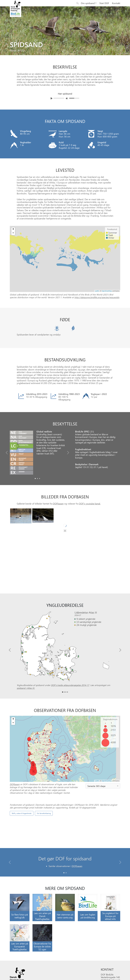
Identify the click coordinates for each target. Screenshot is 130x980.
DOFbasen (58, 504)
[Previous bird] (3, 31)
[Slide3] (67, 692)
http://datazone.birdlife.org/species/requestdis (97, 297)
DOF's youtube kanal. (90, 504)
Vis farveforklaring (44, 813)
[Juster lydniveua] (67, 98)
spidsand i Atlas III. (26, 688)
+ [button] (13, 719)
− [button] (13, 723)
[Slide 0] (64, 873)
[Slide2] (40, 478)
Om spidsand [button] (88, 3)
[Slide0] (35, 478)
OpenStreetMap (107, 781)
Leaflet (97, 781)
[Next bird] (127, 31)
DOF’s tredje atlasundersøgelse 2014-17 (70, 685)
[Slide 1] (66, 873)
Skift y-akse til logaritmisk (22, 813)
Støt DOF (104, 3)
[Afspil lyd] (52, 98)
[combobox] (103, 786)
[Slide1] (37, 478)
